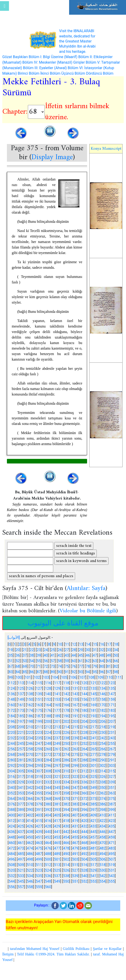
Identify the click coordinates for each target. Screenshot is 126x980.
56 (46, 661)
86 (32, 672)
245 (21, 744)
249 (57, 744)
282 (30, 760)
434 (103, 826)
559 (39, 887)
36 (18, 655)
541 (93, 876)
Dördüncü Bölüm (100, 73)
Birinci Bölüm (29, 73)
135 (112, 688)
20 (18, 650)
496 (12, 859)
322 (66, 777)
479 (75, 848)
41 (53, 655)
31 (95, 650)
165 (57, 705)
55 (39, 661)
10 (60, 644)
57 (53, 661)
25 (53, 650)
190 (66, 716)
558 (30, 887)
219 (112, 727)
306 (30, 771)
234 (30, 738)
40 (46, 655)
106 (73, 677)
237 (57, 738)
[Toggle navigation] (4, 6)
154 (66, 699)
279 (112, 755)
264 (84, 749)
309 (57, 771)
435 (112, 826)
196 (12, 722)
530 (103, 870)
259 (39, 749)
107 (82, 677)
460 (12, 843)
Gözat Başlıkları (15, 57)
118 (66, 683)
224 (48, 733)
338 (103, 782)
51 (11, 661)
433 (93, 826)
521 (21, 870)
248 (48, 744)
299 (75, 766)
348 (84, 788)
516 (84, 865)
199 (39, 722)
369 (57, 799)
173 (21, 710)
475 (39, 848)
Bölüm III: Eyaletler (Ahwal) (45, 68)
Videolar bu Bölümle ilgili (88, 611)
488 (48, 854)
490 (66, 854)
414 (30, 821)
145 (93, 694)
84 (18, 672)
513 (57, 865)
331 (39, 782)
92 (74, 672)
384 (84, 804)
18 (116, 644)
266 (103, 749)
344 (48, 788)
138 (30, 694)
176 (48, 710)
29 (81, 650)
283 (39, 760)
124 (12, 688)
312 (84, 771)
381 (57, 804)
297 (57, 766)
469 (93, 843)
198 (30, 722)
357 (57, 793)
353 (21, 793)
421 (93, 821)
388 (12, 810)
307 (39, 771)
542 (103, 876)
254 (103, 744)
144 (84, 694)
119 (75, 683)
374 (103, 799)
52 (18, 661)
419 (75, 821)
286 (66, 760)
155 (75, 699)
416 (48, 821)
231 (112, 733)
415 (39, 821)
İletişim (8, 954)
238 (66, 738)
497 (21, 859)
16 (102, 644)
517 (93, 865)
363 (112, 793)
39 (39, 655)
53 (25, 661)
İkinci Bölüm (50, 73)
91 (67, 672)
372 (84, 799)
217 (93, 727)
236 (48, 738)
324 (84, 777)
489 (57, 854)
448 (12, 837)
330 (30, 782)
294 (30, 766)
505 (93, 859)
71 (39, 666)
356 (48, 793)
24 (46, 650)
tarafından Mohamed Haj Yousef (35, 949)
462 (30, 843)
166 (66, 705)
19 (11, 650)
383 (75, 804)
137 (21, 694)
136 (12, 694)
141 (57, 694)
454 (66, 837)
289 (93, 760)
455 (75, 837)
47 (95, 655)
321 (57, 777)
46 (88, 655)
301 (93, 766)
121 (93, 683)
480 (84, 848)
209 (21, 727)
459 (112, 837)
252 (84, 744)
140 (48, 694)
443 (75, 832)
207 (112, 722)
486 (30, 854)
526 (66, 870)
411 (112, 815)
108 (91, 677)
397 (93, 810)
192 (84, 716)
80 (102, 666)
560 (48, 887)
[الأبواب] (14, 637)
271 (39, 755)
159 (112, 699)
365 (21, 799)
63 (95, 661)
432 (84, 826)
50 (116, 655)
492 (84, 854)
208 (12, 727)
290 (103, 760)
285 (57, 760)
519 (112, 865)
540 (84, 876)
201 (57, 722)
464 (48, 843)
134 (103, 688)
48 (102, 655)
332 (48, 782)
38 (32, 655)
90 (60, 672)
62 (88, 661)
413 (21, 821)
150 (30, 699)
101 (28, 677)
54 (32, 661)
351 (112, 788)
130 (66, 688)
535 (39, 876)
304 (12, 771)
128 (48, 688)
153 (57, 699)
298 (66, 766)
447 (112, 832)
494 (103, 854)
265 (93, 749)
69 (25, 666)
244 (12, 744)
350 (103, 788)
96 (102, 672)
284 (48, 760)
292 (12, 766)
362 (103, 793)
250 (66, 744)
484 (12, 854)
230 (103, 733)
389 (21, 810)
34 (116, 650)
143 (75, 694)
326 (103, 777)
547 (39, 881)
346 (66, 788)
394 (66, 810)
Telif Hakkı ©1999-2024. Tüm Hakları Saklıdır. (53, 954)
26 (60, 650)
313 (93, 771)
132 (84, 688)
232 (12, 738)
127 (39, 688)
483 (112, 848)
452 (48, 837)
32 (102, 650)
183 (112, 710)
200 (48, 722)
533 (21, 876)
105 (64, 677)
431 (75, 826)
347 (75, 788)
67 (11, 666)
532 (12, 876)
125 (21, 688)
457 (93, 837)
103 (46, 677)
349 (93, 788)
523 (39, 870)
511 (39, 865)
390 (30, 810)
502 (66, 859)
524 (48, 870)
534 (30, 876)
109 (101, 677)
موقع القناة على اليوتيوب (63, 623)
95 (95, 672)
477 (57, 848)
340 (12, 788)
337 (93, 782)
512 (48, 865)
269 (21, 755)
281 (21, 760)
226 (66, 733)
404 (48, 815)
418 (66, 821)
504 (84, 859)
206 (103, 722)
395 (75, 810)
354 (30, 793)
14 (88, 644)
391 (39, 810)
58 (60, 661)
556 (12, 887)
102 (37, 677)
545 (21, 881)
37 (25, 655)
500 (48, 859)
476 (48, 848)
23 (39, 650)
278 (103, 755)
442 (66, 832)
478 (66, 848)
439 (39, 832)
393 (57, 810)
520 (12, 870)
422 (103, 821)
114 (30, 683)
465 (57, 843)
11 (67, 644)
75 (67, 666)
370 (66, 799)
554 (103, 881)
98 (116, 672)
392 (48, 810)
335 (75, 782)
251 (75, 744)
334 (66, 782)
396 (84, 810)
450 (30, 837)
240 (84, 738)
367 (39, 799)
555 (112, 881)
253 (93, 744)
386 (103, 804)
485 (21, 854)
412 (12, 821)
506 (103, 859)
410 (103, 815)
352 (12, 793)
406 (66, 815)
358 (66, 793)
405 (57, 815)
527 (75, 870)
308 (48, 771)
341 (21, 788)
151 (39, 699)
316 (12, 777)
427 (39, 826)
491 (75, 854)
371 (75, 799)
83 (11, 672)
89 (53, 672)
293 (21, 766)
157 (93, 699)
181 (93, 710)
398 (103, 810)
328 (12, 782)
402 (30, 815)
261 (57, 749)
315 (112, 771)
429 (57, 826)
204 (84, 722)
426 (30, 826)
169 (93, 705)
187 (39, 716)
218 (103, 727)
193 (93, 716)
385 (93, 804)
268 (12, 755)
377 (21, 804)
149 (21, 699)
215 (75, 727)
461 (21, 843)
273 (57, 755)
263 (75, 749)
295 (39, 766)
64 (102, 661)
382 (66, 804)
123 (112, 683)
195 (112, 716)
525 (57, 870)
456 (84, 837)
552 (84, 881)
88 (46, 672)
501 (57, 859)
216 (84, 727)
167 (75, 705)
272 (48, 755)
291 (112, 760)
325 (93, 777)
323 (75, 777)
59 (67, 661)
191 (75, 716)
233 (21, 738)
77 (81, 666)
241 (93, 738)
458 (103, 837)
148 (12, 699)
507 (112, 859)
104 (55, 677)
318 (30, 777)
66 (116, 661)
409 (93, 815)
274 (66, 755)
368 (48, 799)
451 (39, 837)
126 (30, 688)
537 (57, 876)
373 (93, 799)
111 (119, 677)
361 (93, 793)
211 (39, 727)
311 (75, 771)
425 (21, 826)
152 (48, 699)
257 (21, 749)
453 (57, 837)
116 (48, 683)
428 (48, 826)
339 (112, 782)
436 (12, 832)
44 (74, 655)
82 (116, 666)
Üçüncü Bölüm (73, 73)
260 (48, 749)
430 (66, 826)
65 (109, 661)
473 (21, 848)
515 (75, 865)
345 (57, 788)
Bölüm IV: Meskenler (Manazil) (47, 62)
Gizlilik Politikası (76, 949)
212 (48, 727)
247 (39, 744)
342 (30, 788)
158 (103, 699)
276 (84, 755)
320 (48, 777)
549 (57, 881)
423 (112, 821)
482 (103, 848)
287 (75, 760)
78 (88, 666)
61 (81, 661)
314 (103, 771)
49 (109, 655)
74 (60, 666)
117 (57, 683)
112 (12, 683)
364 (12, 799)
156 (84, 699)
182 (103, 710)
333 (57, 782)
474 (30, 848)
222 (30, 733)
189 (57, 716)
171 (112, 705)
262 (66, 749)
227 (75, 733)
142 (66, 694)
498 (30, 859)
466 (66, 843)
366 (30, 799)
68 (18, 666)
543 (112, 876)
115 (39, 683)
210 (30, 727)
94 (88, 672)
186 (30, 716)
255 (112, 744)
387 (112, 804)
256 (12, 749)
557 (21, 887)
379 (39, 804)
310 (66, 771)
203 (75, 722)
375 (112, 799)
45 (81, 655)
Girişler (79, 62)
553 (93, 881)
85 (25, 672)
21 (25, 650)
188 (48, 716)
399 (112, 810)
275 (75, 755)
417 (57, 821)
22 (32, 650)
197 (21, 722)
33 (109, 650)
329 (21, 782)
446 (103, 832)
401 (21, 815)
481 (93, 848)
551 (75, 881)
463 (39, 843)
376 (12, 804)
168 (84, 705)
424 (12, 826)
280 (12, 760)
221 (21, 733)
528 (84, 870)
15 (95, 644)
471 (112, 843)
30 (88, 650)
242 (103, 738)
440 (48, 832)
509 (21, 865)
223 (39, 733)
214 (66, 727)
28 (74, 650)
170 (103, 705)
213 (57, 727)
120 (84, 683)
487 (39, 854)
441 (57, 832)
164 (48, 705)
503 (75, 859)
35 (11, 655)
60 (74, 661)
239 (75, 738)
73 (53, 666)
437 (21, 832)
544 (12, 881)
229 (93, 733)
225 (57, 733)
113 (21, 683)
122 (103, 683)
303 (112, 766)
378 (30, 804)
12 (74, 644)
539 (75, 876)
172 (12, 710)
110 (110, 677)
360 (84, 793)
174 (30, 710)
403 (39, 815)
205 (93, 722)
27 (67, 650)
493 (93, 854)
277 (93, 755)
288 (84, 760)
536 (48, 876)
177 (57, 710)
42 (60, 655)
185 (21, 716)
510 (30, 865)
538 (66, 876)
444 (84, 832)
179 (75, 710)
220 (12, 733)
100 (19, 677)
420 (84, 821)
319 (39, 777)
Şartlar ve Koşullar (107, 949)
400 (12, 815)
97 (109, 672)
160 (12, 705)
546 (30, 881)
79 (95, 666)
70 (32, 666)
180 (84, 710)
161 (21, 705)
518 (103, 865)
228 (84, 733)
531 (112, 870)
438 (30, 832)
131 (75, 688)
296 (48, 766)
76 (74, 666)
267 (112, 749)
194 (103, 716)
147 (112, 694)
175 (39, 710)
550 (66, 881)
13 (81, 644)
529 (93, 870)
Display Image (52, 157)
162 (30, 705)
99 (11, 677)
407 (75, 815)
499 (39, 859)
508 (12, 865)
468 (84, 843)
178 (66, 710)
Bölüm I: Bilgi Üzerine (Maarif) (53, 57)
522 (30, 870)
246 (30, 744)
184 (12, 716)
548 (48, 881)
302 (103, 766)
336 (84, 782)
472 (12, 848)
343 (39, 788)
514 (66, 865)
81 (109, 666)
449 (21, 837)
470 (103, 843)
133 (93, 688)
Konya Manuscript (106, 149)
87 (39, 672)
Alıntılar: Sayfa (86, 589)
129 (57, 688)
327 (112, 777)
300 (84, 766)
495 (112, 854)
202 (66, 722)
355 (39, 793)
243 (112, 738)
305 (21, 771)
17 (109, 644)
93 (81, 672)
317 (21, 777)
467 (75, 843)
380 (48, 804)
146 (103, 694)
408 (84, 815)
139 (39, 694)
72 (46, 666)
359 (75, 793)
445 (93, 832)
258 (30, 749)
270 (30, 755)
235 (39, 738)
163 (39, 705)
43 (67, 655)
